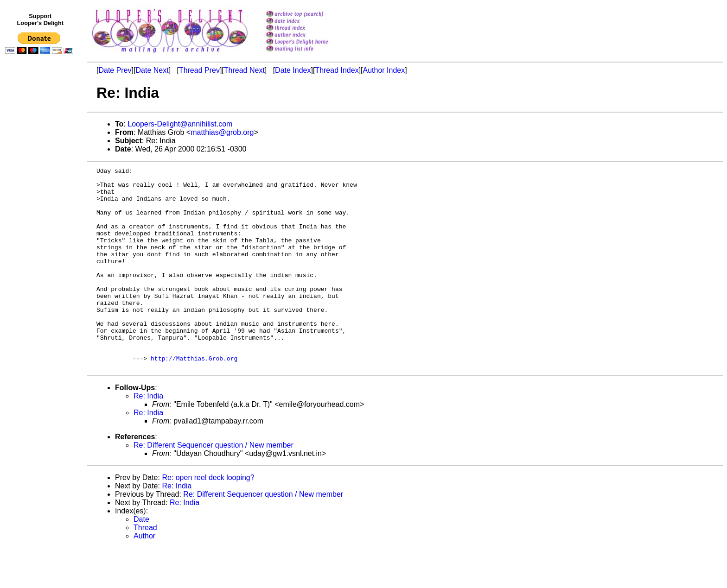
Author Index (384, 70)
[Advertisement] (41, 249)
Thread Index (337, 70)
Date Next (152, 70)
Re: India (148, 436)
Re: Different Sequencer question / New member (214, 485)
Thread (145, 568)
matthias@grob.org (222, 132)
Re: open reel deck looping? (208, 518)
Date (141, 560)
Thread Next (244, 70)
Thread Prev (199, 70)
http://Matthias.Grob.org (194, 397)
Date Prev (115, 70)
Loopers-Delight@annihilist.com (180, 124)
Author (144, 576)
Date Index (293, 70)
